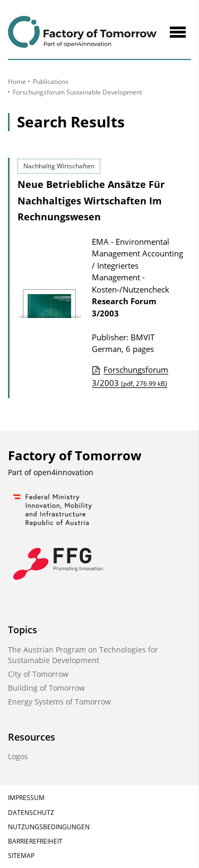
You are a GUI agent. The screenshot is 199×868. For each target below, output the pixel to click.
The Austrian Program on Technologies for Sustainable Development (83, 655)
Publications (51, 81)
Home (17, 81)
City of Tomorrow (38, 674)
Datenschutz (31, 813)
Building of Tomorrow (46, 688)
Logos (18, 756)
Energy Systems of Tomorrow (59, 702)
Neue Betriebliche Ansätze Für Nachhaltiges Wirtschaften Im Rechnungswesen (91, 200)
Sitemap (21, 856)
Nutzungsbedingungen (49, 827)
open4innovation (63, 472)
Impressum (26, 798)
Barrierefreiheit (35, 841)
